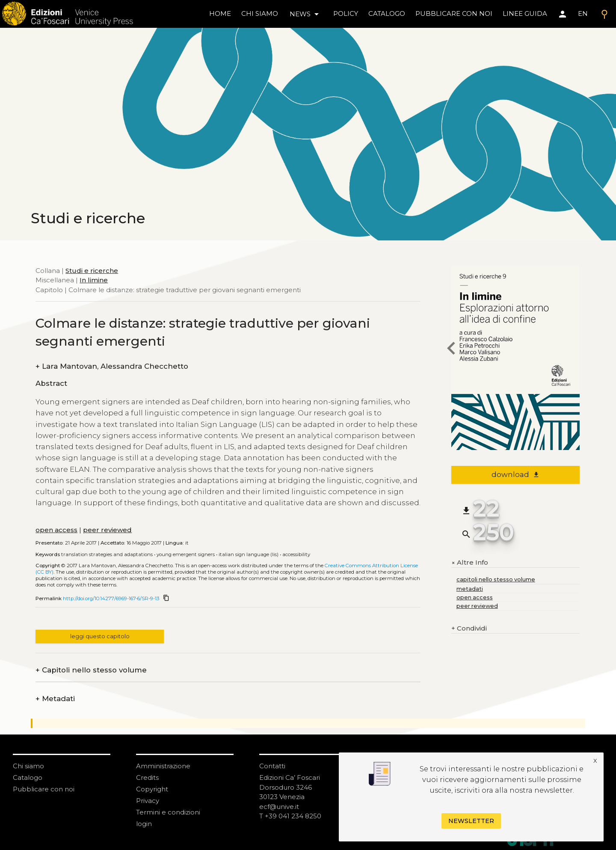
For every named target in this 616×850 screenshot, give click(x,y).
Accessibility (296, 554)
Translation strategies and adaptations (107, 554)
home (220, 13)
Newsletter (471, 821)
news (306, 14)
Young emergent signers (186, 554)
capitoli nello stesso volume (496, 579)
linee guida (525, 13)
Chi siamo (28, 766)
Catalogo (28, 777)
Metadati (55, 699)
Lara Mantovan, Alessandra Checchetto (112, 366)
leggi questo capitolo (100, 636)
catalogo (387, 13)
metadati (470, 589)
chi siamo (260, 13)
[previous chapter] (451, 350)
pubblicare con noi (454, 13)
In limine (94, 280)
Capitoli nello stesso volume (91, 670)
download (516, 474)
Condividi (469, 629)
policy (346, 13)
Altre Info (470, 563)
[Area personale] (563, 14)
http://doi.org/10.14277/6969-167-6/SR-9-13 (111, 598)
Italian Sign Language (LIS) (249, 554)
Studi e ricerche (92, 271)
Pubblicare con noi (44, 789)
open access (56, 530)
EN (583, 13)
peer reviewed (107, 530)
